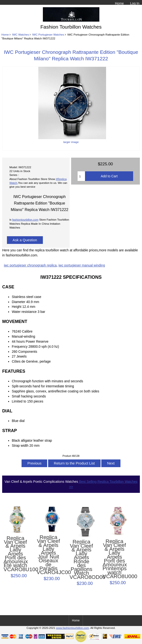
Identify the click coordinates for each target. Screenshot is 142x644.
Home (119, 3)
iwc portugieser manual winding (82, 265)
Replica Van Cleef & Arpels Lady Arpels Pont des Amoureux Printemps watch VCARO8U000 (114, 559)
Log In (135, 3)
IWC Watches (20, 34)
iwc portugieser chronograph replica (30, 265)
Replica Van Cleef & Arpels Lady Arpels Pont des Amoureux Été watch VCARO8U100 (15, 554)
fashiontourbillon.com (25, 220)
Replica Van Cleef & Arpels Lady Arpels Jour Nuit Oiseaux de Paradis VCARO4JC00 (48, 555)
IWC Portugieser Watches (48, 34)
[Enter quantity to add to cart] (81, 176)
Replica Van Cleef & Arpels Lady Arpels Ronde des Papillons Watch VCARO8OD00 (82, 559)
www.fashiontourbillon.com (72, 628)
